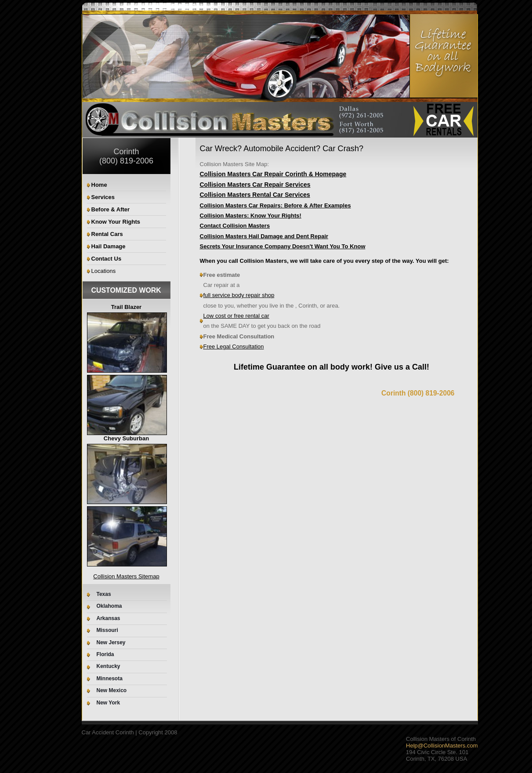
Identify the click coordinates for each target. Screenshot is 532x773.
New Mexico (112, 691)
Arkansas (109, 619)
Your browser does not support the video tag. (280, 113)
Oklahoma (109, 606)
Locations (104, 271)
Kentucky (109, 666)
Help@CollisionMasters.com (442, 746)
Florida (105, 655)
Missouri (107, 630)
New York (109, 703)
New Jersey (111, 643)
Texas (104, 594)
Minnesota (110, 679)
